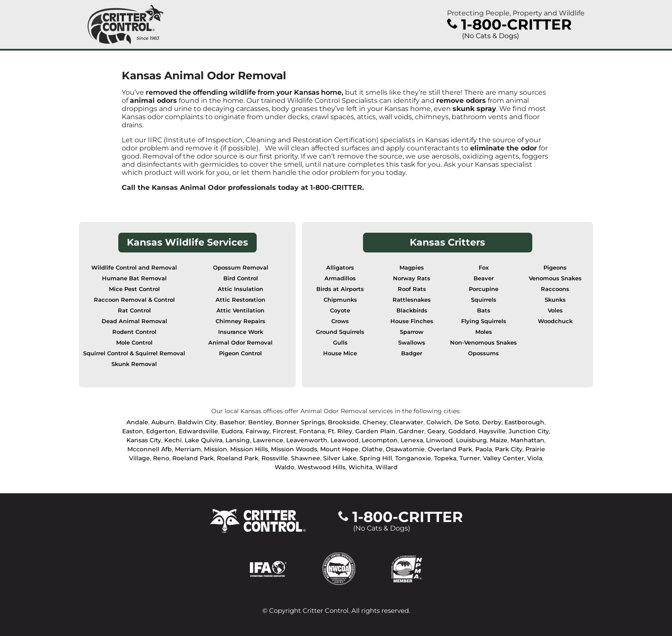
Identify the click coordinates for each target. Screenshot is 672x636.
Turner (470, 458)
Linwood (439, 440)
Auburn (163, 422)
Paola (484, 449)
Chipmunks (340, 300)
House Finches (412, 321)
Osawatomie (405, 449)
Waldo (285, 467)
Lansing (238, 440)
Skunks (555, 300)
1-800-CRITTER (336, 187)
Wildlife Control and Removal (134, 268)
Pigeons (555, 268)
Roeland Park (193, 458)
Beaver (484, 278)
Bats (484, 310)
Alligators (340, 268)
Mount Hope (339, 449)
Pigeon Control (240, 353)
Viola (535, 458)
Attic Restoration (240, 300)
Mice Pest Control (134, 289)
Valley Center (504, 458)
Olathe (372, 449)
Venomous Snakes (555, 278)
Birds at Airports (340, 289)
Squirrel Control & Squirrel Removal (134, 353)
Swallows (412, 343)
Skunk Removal (134, 364)
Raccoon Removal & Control (134, 300)
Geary (436, 431)
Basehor (232, 422)
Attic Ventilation (240, 310)
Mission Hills (249, 449)
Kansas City (144, 440)
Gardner (411, 431)
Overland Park (450, 449)
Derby (492, 422)
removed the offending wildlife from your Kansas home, (244, 92)
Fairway (258, 431)
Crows (340, 321)
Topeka (445, 458)
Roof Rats (412, 289)
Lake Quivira (204, 440)
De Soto (467, 422)
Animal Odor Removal (240, 343)
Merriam (188, 449)
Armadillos (340, 278)
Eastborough (524, 422)
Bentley (260, 422)
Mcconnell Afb (150, 449)
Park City (509, 449)
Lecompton (380, 440)
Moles (484, 332)
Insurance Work (241, 332)
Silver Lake (340, 458)
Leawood (345, 440)
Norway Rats (412, 278)
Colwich (439, 422)
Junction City (529, 431)
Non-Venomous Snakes (483, 343)
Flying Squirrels (484, 321)
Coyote (340, 310)
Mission (216, 449)
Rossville (275, 458)
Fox (484, 268)
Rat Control (134, 310)
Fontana (312, 431)
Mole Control (134, 343)
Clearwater (406, 422)
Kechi (173, 440)
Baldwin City (197, 422)
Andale (137, 422)
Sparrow (412, 332)
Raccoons (555, 289)
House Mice (340, 353)
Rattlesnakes (412, 300)
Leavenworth (307, 440)
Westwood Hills (321, 467)
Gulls (340, 343)
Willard (387, 467)
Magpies (412, 268)
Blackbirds (412, 310)
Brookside (344, 422)
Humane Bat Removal (134, 278)
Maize (499, 440)
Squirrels (484, 300)
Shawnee (306, 458)
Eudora (232, 431)
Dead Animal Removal (134, 321)
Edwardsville (198, 431)
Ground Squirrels (340, 332)
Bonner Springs (300, 422)
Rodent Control (134, 332)
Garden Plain (375, 431)
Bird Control (241, 278)
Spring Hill (376, 458)
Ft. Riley (340, 431)
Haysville (492, 431)
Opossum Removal (241, 268)
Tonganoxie (413, 458)
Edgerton (161, 431)
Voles (555, 310)
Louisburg (471, 440)
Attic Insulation (240, 289)
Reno (161, 458)
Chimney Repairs (240, 321)
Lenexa (412, 440)
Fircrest (284, 431)
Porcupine (484, 289)
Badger (412, 353)
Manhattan (527, 440)
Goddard (462, 431)
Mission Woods (294, 449)
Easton (133, 431)
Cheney (375, 422)
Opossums (483, 353)
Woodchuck (555, 321)
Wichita (360, 467)
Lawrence (268, 440)
